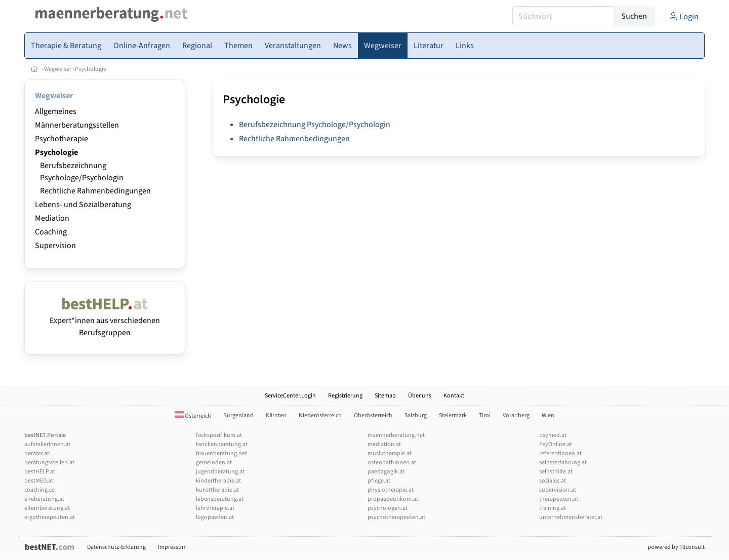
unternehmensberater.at (571, 517)
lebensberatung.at (220, 499)
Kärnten (276, 415)
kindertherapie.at (218, 481)
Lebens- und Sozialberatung (83, 205)
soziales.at (553, 481)
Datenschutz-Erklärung (116, 547)
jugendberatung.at (220, 472)
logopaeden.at (215, 517)
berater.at (37, 453)
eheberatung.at (44, 499)
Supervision (55, 246)
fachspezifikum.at (219, 435)
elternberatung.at (47, 508)
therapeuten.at (559, 499)
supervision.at (558, 490)
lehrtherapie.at (215, 508)
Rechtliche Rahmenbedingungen (95, 191)
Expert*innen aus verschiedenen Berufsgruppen (105, 321)
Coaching (51, 232)
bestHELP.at (40, 472)
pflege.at (379, 481)
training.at (553, 508)
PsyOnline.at (556, 444)
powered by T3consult (676, 547)
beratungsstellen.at (49, 463)
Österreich (193, 416)
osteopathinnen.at (392, 463)
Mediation (52, 218)
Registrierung (345, 396)
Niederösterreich (320, 415)
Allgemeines (56, 111)
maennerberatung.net (396, 435)
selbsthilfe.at (556, 472)
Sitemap (385, 396)
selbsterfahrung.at (563, 463)
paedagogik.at (386, 472)
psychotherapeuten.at (396, 517)
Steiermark (453, 415)
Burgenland (238, 415)
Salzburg (416, 415)
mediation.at (384, 444)
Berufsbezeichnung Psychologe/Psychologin (315, 125)
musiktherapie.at (390, 453)
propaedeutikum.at (393, 499)
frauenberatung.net (221, 453)
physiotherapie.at (391, 490)
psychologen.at (388, 508)
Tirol (485, 415)
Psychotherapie (62, 139)
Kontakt (454, 396)
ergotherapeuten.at (50, 517)
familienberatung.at (222, 444)
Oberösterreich (373, 415)
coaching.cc (39, 490)
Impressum (172, 547)
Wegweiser (58, 69)
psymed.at (553, 435)
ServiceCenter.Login (290, 396)
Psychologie (91, 69)
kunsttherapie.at (217, 490)
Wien (548, 415)
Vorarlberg (516, 415)
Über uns (420, 396)
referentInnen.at (560, 453)
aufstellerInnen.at (47, 444)
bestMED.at (39, 481)
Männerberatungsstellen (77, 125)
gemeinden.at (214, 463)
